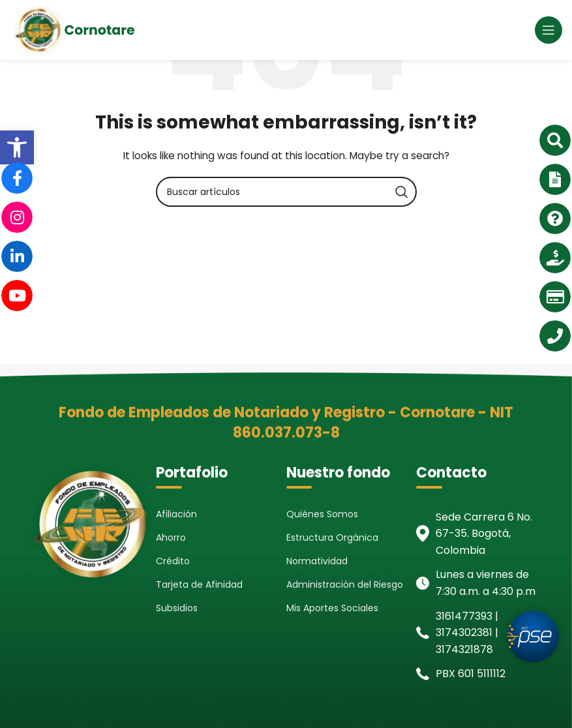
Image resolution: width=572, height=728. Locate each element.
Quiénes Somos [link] (322, 514)
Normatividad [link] (317, 561)
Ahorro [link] (171, 538)
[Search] (286, 192)
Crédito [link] (173, 561)
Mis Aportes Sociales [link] (332, 608)
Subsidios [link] (177, 608)
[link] (17, 147)
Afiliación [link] (176, 514)
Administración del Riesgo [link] (345, 584)
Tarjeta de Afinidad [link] (199, 584)
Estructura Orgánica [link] (332, 538)
